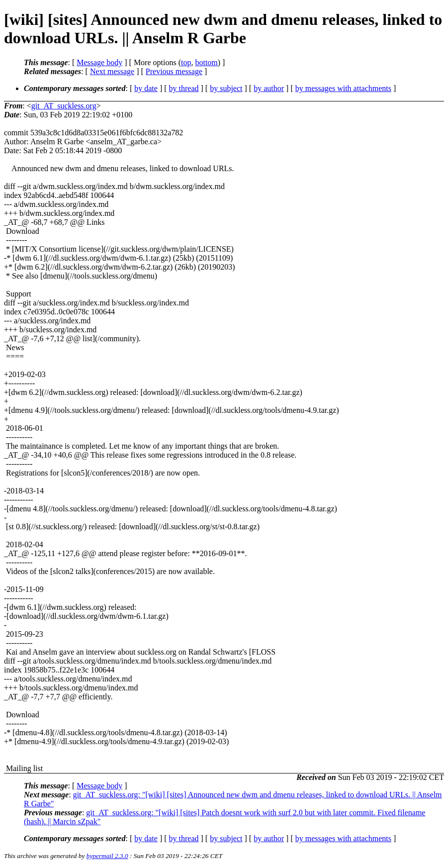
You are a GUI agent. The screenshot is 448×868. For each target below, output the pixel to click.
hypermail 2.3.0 (107, 856)
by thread (184, 88)
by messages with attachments (343, 88)
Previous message (174, 71)
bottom (206, 62)
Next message (112, 71)
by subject (226, 88)
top (186, 62)
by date (146, 88)
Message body (99, 62)
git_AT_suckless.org (64, 106)
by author (269, 88)
